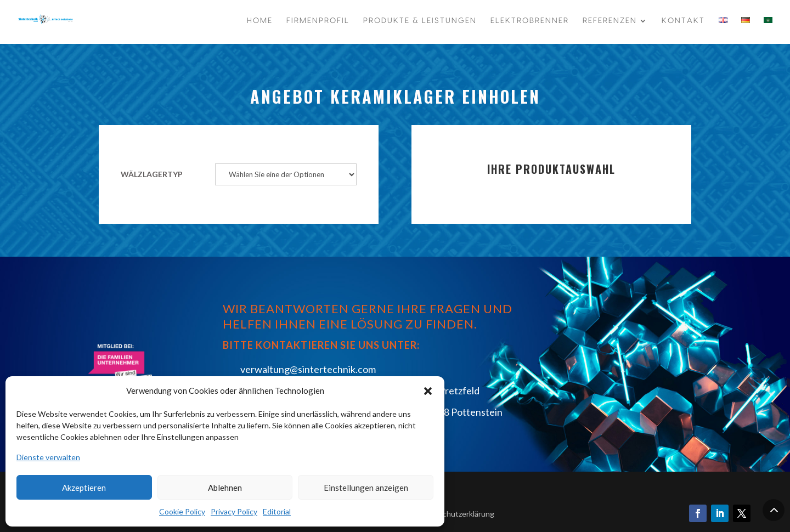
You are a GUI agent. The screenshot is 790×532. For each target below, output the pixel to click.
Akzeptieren (84, 488)
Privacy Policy (234, 511)
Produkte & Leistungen (420, 21)
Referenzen (610, 21)
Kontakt (683, 21)
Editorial (277, 511)
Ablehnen (225, 488)
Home (260, 21)
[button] (428, 391)
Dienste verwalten (48, 457)
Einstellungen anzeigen (366, 488)
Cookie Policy (182, 511)
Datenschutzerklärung (456, 514)
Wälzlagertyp (152, 174)
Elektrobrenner (530, 21)
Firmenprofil (318, 21)
